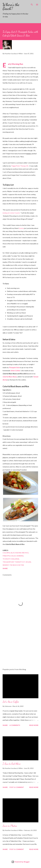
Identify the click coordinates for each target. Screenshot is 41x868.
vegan (28, 562)
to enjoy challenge (11, 559)
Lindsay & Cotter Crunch (11, 213)
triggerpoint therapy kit (14, 562)
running (20, 556)
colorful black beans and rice (16, 553)
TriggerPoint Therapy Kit (20, 166)
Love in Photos (10, 826)
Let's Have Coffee (11, 702)
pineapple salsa (9, 556)
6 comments (15, 725)
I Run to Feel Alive (12, 764)
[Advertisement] (20, 648)
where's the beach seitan (13, 565)
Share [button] (5, 568)
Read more (34, 725)
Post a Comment (17, 787)
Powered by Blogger (21, 862)
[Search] (32, 4)
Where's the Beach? (11, 7)
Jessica (21, 228)
